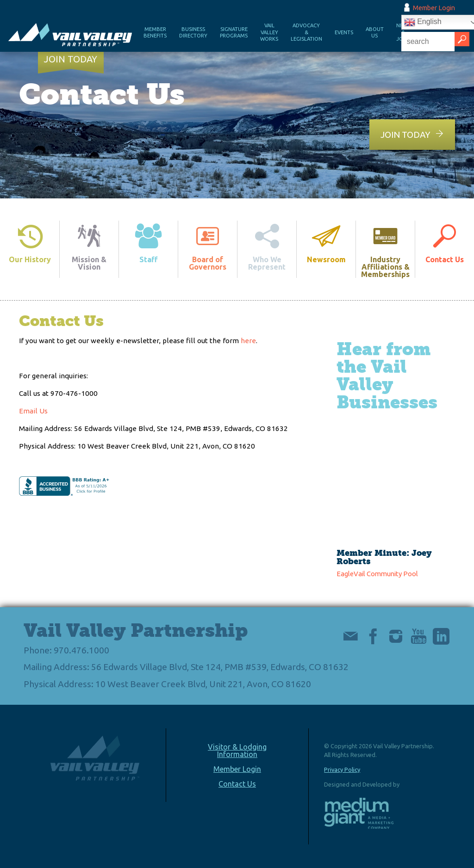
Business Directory (193, 33)
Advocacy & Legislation (306, 32)
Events (344, 32)
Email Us (33, 411)
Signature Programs (234, 33)
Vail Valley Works (269, 32)
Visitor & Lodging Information (237, 751)
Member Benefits (155, 33)
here (248, 341)
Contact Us (237, 784)
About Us (375, 33)
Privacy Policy (342, 770)
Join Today (71, 59)
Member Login (434, 8)
